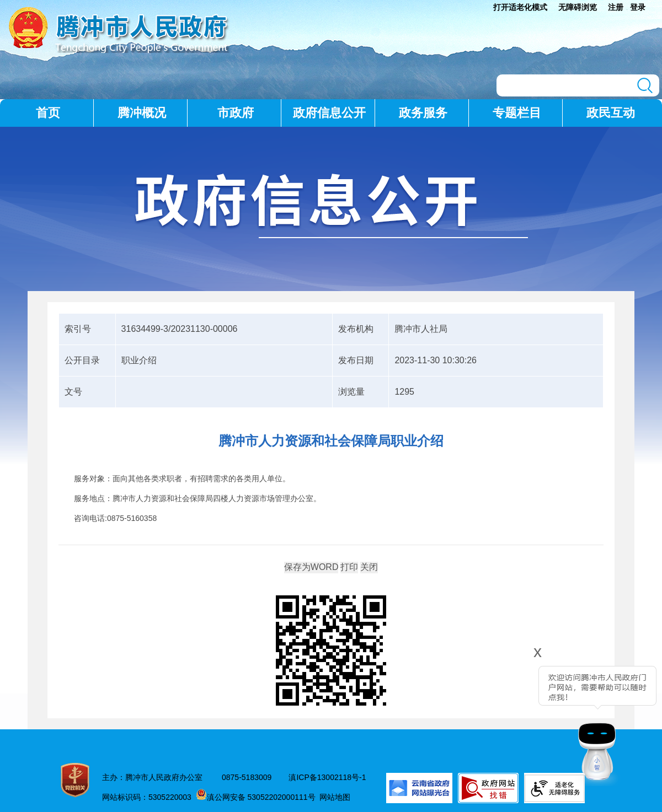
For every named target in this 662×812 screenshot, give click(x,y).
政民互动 (611, 113)
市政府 (236, 113)
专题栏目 (517, 113)
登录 (638, 7)
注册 (616, 7)
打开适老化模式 (520, 7)
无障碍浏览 (578, 7)
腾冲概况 (142, 113)
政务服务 (423, 113)
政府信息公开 (329, 113)
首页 (48, 113)
